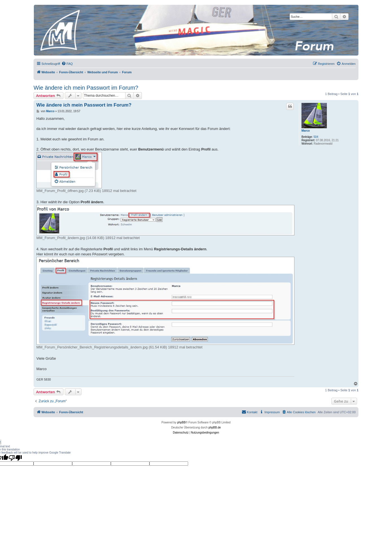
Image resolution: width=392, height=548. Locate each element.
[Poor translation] (15, 458)
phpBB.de (215, 427)
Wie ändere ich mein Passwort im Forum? (86, 88)
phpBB (181, 422)
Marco (306, 131)
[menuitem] (67, 64)
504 (316, 137)
